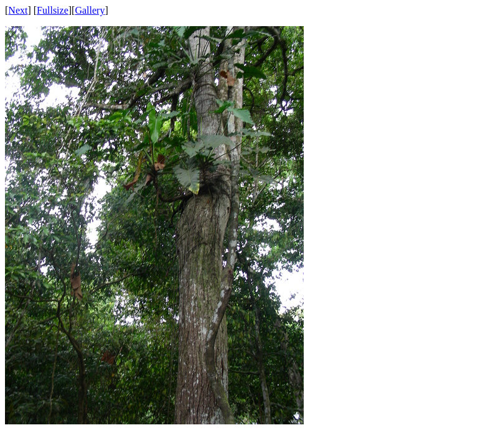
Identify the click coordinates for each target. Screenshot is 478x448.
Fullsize (53, 10)
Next (18, 10)
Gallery (90, 10)
